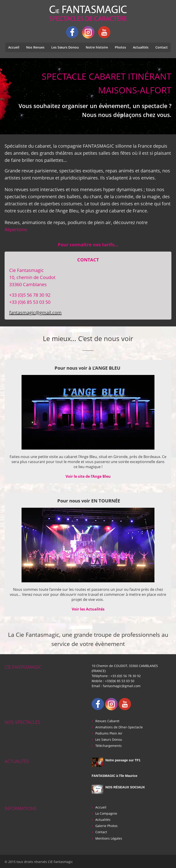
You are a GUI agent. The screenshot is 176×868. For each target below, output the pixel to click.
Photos (120, 47)
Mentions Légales (109, 837)
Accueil (14, 47)
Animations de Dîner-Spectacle (119, 727)
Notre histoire (97, 47)
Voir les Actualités (88, 609)
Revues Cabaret (107, 720)
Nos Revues (35, 47)
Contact (162, 47)
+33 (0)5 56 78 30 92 (126, 676)
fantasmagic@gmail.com (35, 313)
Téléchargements (109, 745)
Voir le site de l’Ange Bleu (88, 476)
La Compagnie (106, 813)
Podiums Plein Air (109, 733)
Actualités (141, 47)
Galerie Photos (106, 825)
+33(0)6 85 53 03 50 (120, 681)
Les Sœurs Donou (65, 47)
